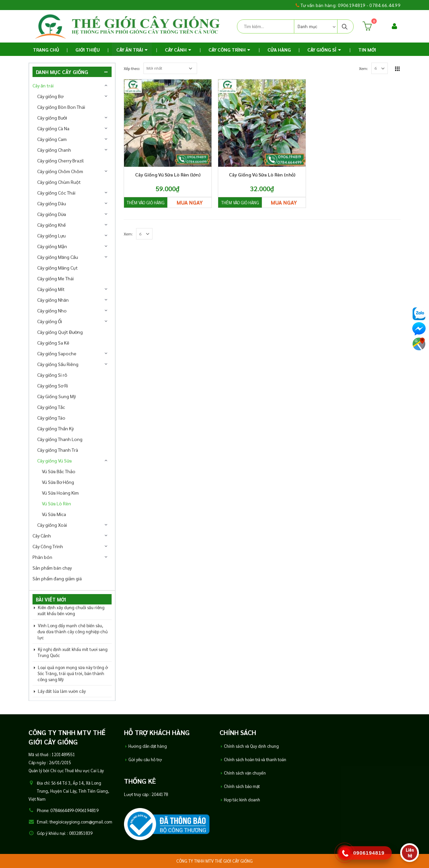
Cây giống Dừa (52, 214)
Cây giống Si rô (52, 375)
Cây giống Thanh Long (60, 439)
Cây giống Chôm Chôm (60, 171)
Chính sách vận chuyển (245, 773)
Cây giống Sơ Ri (53, 385)
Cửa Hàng (279, 50)
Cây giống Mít (51, 289)
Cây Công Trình (227, 50)
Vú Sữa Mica (54, 514)
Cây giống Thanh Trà (58, 450)
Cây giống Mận (52, 246)
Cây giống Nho (52, 310)
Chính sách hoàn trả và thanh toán (255, 759)
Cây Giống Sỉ (322, 50)
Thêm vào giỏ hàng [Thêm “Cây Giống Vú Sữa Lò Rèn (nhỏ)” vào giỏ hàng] (240, 203)
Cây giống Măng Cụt (57, 268)
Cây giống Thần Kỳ (55, 428)
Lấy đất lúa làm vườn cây (62, 691)
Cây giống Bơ (50, 96)
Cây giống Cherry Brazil (60, 160)
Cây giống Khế (51, 225)
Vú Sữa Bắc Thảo (59, 471)
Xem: (363, 68)
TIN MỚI (367, 50)
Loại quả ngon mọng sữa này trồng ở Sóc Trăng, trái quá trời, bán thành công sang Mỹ (73, 673)
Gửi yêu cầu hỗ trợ (145, 759)
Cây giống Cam (52, 139)
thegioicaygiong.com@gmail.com (81, 822)
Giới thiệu (88, 50)
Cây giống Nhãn (53, 300)
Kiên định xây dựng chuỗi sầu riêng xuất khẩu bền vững (71, 610)
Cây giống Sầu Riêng (58, 364)
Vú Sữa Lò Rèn (56, 503)
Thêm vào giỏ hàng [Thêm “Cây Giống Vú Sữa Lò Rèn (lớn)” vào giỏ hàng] (146, 203)
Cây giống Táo (51, 418)
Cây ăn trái (130, 50)
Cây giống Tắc (51, 407)
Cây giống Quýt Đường (60, 332)
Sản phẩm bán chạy (52, 568)
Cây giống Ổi (50, 321)
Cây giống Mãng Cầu (58, 257)
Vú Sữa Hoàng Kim (60, 493)
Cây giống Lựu (51, 235)
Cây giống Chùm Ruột (59, 182)
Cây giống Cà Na (53, 128)
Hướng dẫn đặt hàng (148, 746)
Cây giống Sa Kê (53, 343)
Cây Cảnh (176, 50)
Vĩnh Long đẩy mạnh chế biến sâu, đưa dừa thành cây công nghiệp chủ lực (73, 631)
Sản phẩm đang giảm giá (57, 578)
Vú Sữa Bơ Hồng (58, 482)
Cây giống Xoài (52, 525)
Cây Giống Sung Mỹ (56, 396)
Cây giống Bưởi (52, 118)
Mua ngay (190, 202)
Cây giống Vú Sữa (54, 460)
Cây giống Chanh (54, 150)
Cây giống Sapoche (57, 353)
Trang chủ (46, 50)
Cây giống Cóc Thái (56, 193)
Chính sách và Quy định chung (251, 746)
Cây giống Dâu (52, 203)
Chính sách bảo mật (242, 786)
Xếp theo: (132, 68)
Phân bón (42, 557)
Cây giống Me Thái (55, 278)
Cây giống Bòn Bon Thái (61, 107)
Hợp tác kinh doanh (242, 800)
